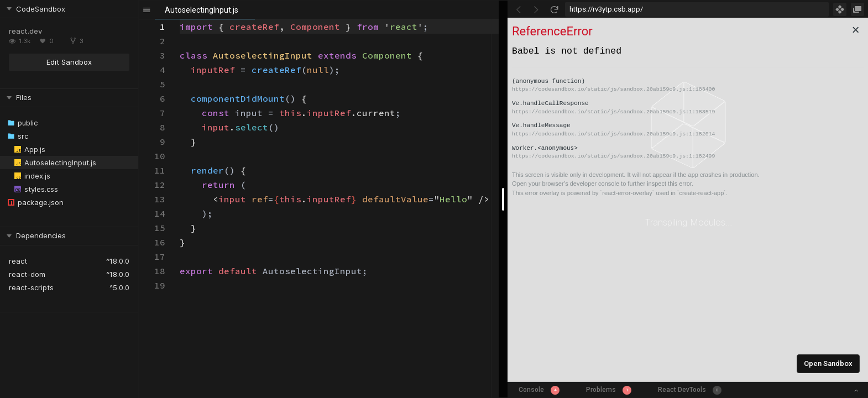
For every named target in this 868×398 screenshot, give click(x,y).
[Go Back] (519, 9)
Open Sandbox (828, 363)
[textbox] (180, 20)
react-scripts (31, 287)
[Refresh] (554, 9)
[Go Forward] (536, 9)
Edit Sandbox (69, 62)
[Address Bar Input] (697, 9)
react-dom (27, 274)
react (18, 261)
